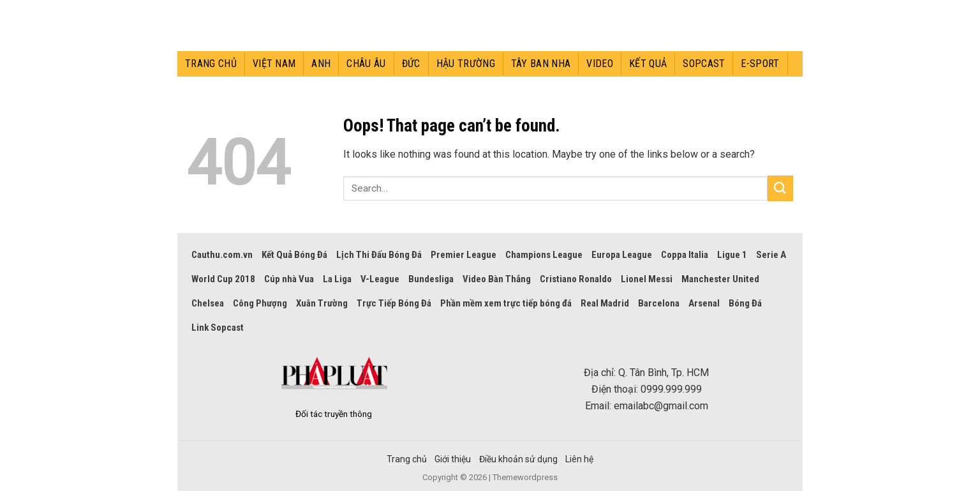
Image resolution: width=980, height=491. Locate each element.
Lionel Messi (647, 279)
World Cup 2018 (223, 279)
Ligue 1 (732, 255)
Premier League (464, 255)
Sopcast (704, 64)
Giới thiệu (453, 459)
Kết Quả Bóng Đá (294, 255)
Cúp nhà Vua (289, 279)
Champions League (544, 255)
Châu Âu (366, 64)
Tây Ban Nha (541, 64)
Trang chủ (211, 64)
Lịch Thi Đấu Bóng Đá (379, 255)
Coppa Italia (685, 255)
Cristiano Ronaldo (576, 279)
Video (600, 64)
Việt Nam (274, 64)
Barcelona (659, 303)
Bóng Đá (745, 303)
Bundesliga (431, 279)
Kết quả (648, 64)
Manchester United (720, 279)
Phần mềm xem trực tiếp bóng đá (506, 303)
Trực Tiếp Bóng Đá (394, 303)
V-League (380, 279)
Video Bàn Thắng (497, 279)
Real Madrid (605, 303)
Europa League (622, 255)
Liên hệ (579, 459)
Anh (321, 64)
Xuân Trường (322, 303)
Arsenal (704, 303)
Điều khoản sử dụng (518, 459)
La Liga (337, 279)
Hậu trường (466, 64)
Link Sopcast (218, 328)
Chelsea (208, 303)
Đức (411, 64)
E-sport (760, 64)
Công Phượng (260, 303)
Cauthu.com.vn (222, 255)
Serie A (771, 255)
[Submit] (780, 188)
